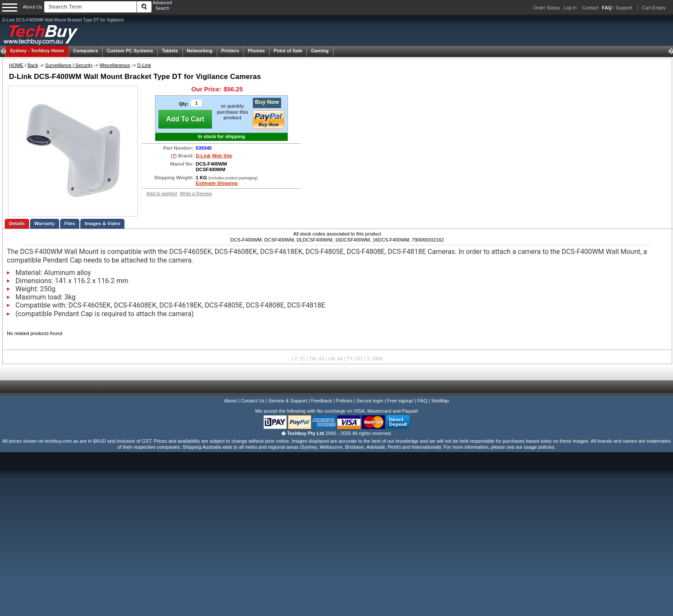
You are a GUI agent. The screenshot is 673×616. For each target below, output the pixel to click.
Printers (230, 51)
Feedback (321, 401)
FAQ (422, 401)
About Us (32, 7)
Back (33, 65)
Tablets (170, 51)
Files (70, 223)
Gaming (320, 51)
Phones (257, 51)
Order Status (547, 8)
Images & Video (102, 223)
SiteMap (440, 401)
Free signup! (400, 401)
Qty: (184, 104)
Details (17, 223)
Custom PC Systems (130, 51)
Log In (570, 8)
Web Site (222, 156)
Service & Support (288, 401)
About (230, 401)
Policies (344, 401)
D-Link (144, 65)
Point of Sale (288, 51)
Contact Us (253, 401)
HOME (16, 65)
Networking (200, 51)
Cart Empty (654, 8)
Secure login (370, 401)
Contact (591, 8)
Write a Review (196, 193)
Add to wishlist (162, 193)
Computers (85, 51)
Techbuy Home (37, 51)
